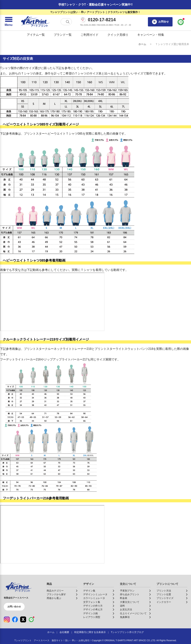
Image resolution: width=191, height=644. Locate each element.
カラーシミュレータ (94, 598)
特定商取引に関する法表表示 (90, 632)
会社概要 (64, 632)
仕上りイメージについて (133, 613)
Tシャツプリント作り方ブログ (127, 632)
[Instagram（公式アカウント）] (7, 619)
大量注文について (130, 602)
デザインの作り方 (93, 606)
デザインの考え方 (93, 610)
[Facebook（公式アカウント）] (15, 619)
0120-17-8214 (102, 20)
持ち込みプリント (130, 594)
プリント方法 (164, 591)
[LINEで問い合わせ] (181, 22)
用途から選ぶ (54, 598)
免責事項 (125, 617)
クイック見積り (118, 35)
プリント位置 (164, 594)
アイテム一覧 (36, 35)
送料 (122, 606)
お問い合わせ (14, 607)
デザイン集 (89, 591)
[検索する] (68, 22)
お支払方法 (126, 610)
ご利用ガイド (90, 35)
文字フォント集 (92, 602)
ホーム (142, 44)
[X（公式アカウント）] (23, 619)
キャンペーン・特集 (151, 35)
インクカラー (164, 602)
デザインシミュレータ (95, 594)
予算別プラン (127, 591)
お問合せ (160, 22)
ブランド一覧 (63, 35)
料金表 (124, 598)
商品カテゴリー (55, 591)
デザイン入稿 (90, 613)
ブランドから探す (56, 594)
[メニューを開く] (9, 22)
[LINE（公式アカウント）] (31, 619)
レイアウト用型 (92, 617)
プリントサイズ (165, 598)
